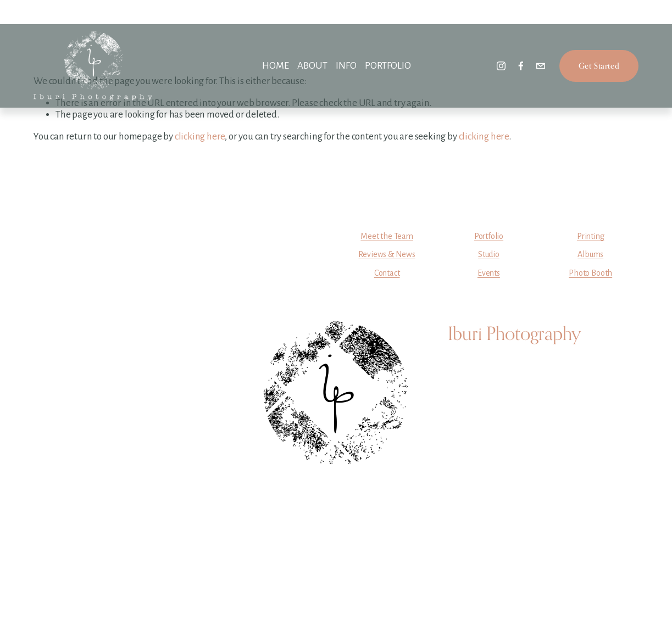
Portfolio (489, 236)
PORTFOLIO (388, 66)
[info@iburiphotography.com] (541, 66)
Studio (489, 254)
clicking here (200, 136)
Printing (591, 236)
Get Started (599, 66)
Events (489, 273)
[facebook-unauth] (521, 66)
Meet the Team (387, 236)
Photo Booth (590, 273)
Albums (590, 254)
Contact (387, 273)
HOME (275, 66)
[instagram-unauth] (501, 66)
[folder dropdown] (312, 66)
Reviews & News (387, 254)
